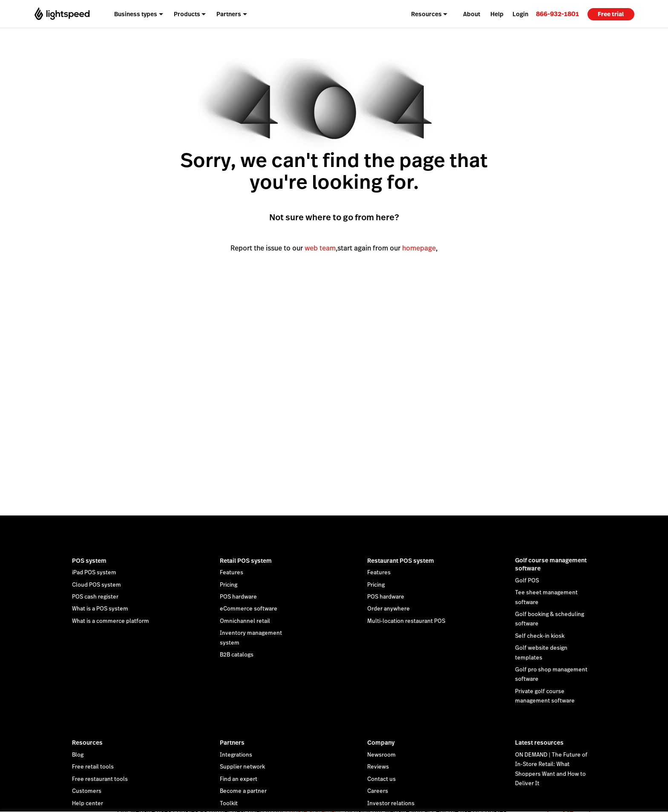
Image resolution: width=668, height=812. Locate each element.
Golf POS (527, 581)
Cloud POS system (96, 585)
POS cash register (95, 597)
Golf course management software (551, 564)
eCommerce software (249, 609)
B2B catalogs (237, 655)
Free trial (611, 14)
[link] (557, 14)
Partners (232, 743)
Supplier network (242, 767)
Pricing (229, 585)
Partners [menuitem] (229, 14)
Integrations (236, 755)
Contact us (382, 779)
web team (320, 248)
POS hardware (238, 597)
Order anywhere (389, 609)
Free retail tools (93, 767)
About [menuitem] (472, 14)
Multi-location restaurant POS (406, 621)
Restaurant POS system (401, 561)
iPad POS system (94, 573)
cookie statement (313, 801)
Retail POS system (246, 561)
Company (381, 743)
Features (232, 573)
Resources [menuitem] (426, 14)
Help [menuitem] (497, 14)
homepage (419, 248)
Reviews (378, 767)
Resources (87, 743)
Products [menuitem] (187, 14)
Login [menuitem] (520, 14)
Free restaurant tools (100, 779)
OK (569, 801)
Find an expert (239, 779)
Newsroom (382, 755)
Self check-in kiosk (540, 636)
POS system (89, 561)
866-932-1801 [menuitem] (557, 14)
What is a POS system (100, 609)
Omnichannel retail (245, 621)
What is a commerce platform (111, 621)
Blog (78, 755)
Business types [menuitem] (136, 14)
